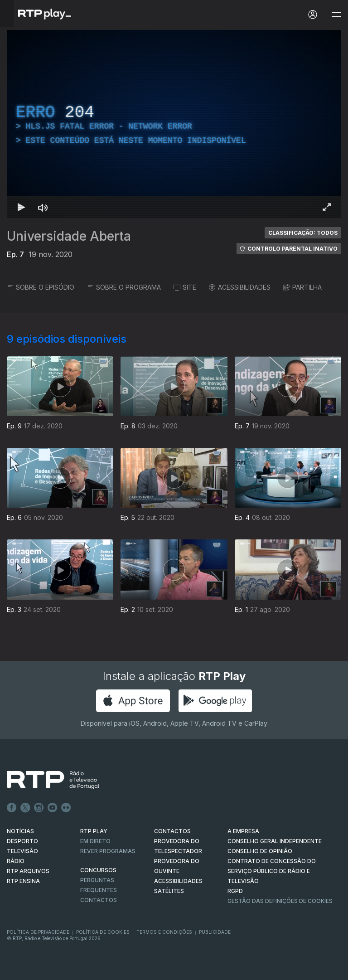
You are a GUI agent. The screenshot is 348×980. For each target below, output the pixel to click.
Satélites (169, 891)
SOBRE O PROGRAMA (124, 287)
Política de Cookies (103, 932)
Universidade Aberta (69, 236)
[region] (174, 124)
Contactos (99, 900)
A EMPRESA (243, 831)
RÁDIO (16, 861)
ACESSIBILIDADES (240, 287)
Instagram (39, 808)
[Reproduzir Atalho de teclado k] (21, 207)
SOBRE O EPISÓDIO (41, 287)
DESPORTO (22, 841)
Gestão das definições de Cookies (280, 901)
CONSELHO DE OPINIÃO (260, 851)
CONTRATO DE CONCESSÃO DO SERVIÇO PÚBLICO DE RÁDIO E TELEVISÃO (272, 871)
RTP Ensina (23, 881)
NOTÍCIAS (20, 831)
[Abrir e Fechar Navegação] (336, 15)
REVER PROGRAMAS (108, 851)
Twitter (25, 808)
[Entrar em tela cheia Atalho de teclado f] (327, 207)
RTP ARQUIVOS (28, 871)
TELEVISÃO (22, 851)
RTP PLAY (94, 831)
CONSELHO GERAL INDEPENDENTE (275, 841)
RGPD (235, 891)
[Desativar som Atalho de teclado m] (43, 207)
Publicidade (215, 932)
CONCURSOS (98, 870)
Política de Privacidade (38, 932)
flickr (66, 808)
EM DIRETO (95, 841)
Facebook (12, 808)
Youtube (53, 808)
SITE (185, 287)
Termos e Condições (164, 932)
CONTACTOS (172, 831)
